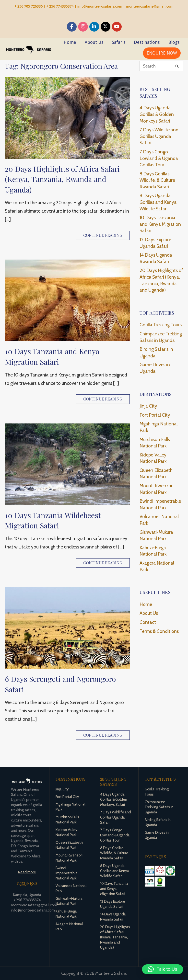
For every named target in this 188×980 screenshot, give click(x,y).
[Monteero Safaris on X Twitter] (106, 27)
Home (70, 42)
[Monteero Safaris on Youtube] (117, 27)
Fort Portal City (155, 415)
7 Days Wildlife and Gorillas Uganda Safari (159, 136)
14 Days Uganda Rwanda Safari (156, 258)
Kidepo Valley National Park (153, 458)
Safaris (119, 42)
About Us (94, 42)
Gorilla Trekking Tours (161, 325)
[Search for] (161, 66)
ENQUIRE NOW (162, 53)
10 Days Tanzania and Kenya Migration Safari (52, 356)
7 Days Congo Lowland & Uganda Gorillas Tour (159, 158)
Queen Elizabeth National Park (156, 474)
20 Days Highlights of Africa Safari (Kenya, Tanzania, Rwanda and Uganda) (62, 179)
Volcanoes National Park (159, 520)
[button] (163, 969)
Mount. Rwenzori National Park (157, 489)
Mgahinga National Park (159, 427)
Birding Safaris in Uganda (156, 353)
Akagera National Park (157, 566)
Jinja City (148, 406)
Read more (27, 872)
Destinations (147, 42)
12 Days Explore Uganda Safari (155, 243)
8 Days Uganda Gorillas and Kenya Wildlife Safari (158, 202)
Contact (148, 622)
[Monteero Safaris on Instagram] (83, 27)
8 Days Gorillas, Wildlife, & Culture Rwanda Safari (157, 180)
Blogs (174, 42)
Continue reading (103, 235)
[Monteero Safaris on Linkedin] (94, 27)
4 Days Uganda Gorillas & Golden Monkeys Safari (157, 114)
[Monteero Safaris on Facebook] (72, 27)
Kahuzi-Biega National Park (153, 551)
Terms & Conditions (159, 631)
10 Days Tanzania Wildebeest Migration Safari (53, 520)
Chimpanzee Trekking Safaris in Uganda (161, 337)
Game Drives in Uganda (155, 368)
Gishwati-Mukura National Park (156, 536)
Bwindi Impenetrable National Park (160, 504)
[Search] (177, 66)
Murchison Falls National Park (155, 443)
